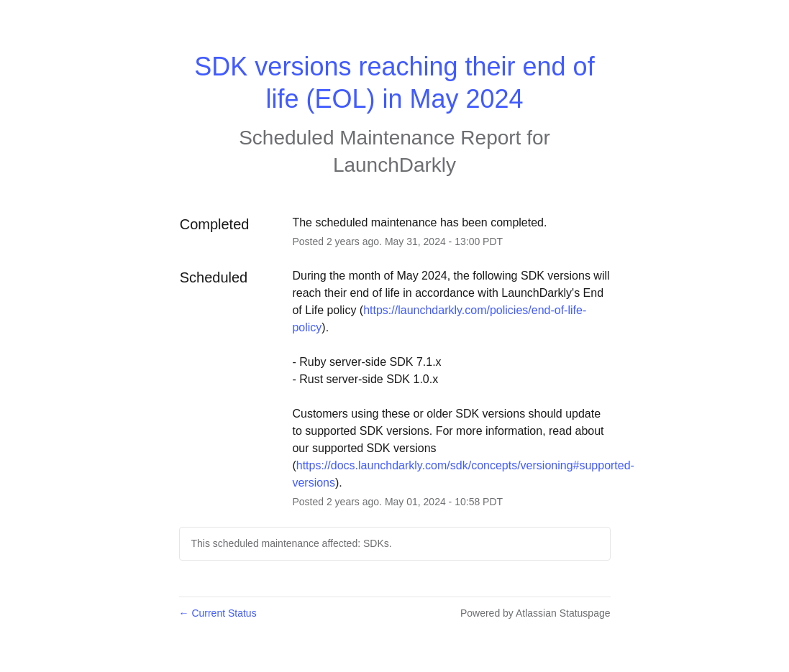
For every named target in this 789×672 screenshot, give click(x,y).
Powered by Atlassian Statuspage (535, 613)
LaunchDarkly (394, 165)
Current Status (218, 613)
